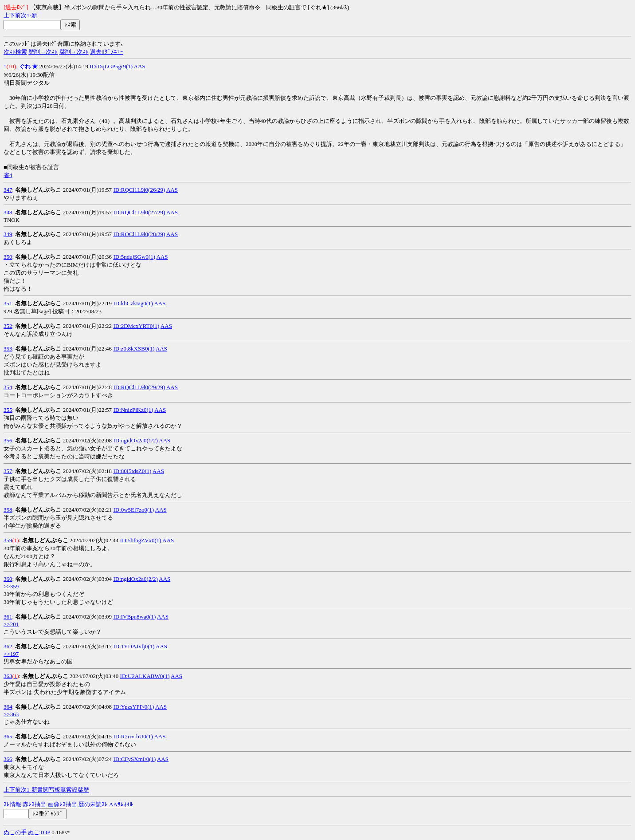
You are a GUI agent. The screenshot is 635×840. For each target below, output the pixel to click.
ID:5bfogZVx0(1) (141, 540)
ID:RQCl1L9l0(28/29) (139, 234)
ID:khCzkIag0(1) (133, 303)
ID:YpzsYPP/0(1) (133, 707)
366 (8, 759)
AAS (140, 66)
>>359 (11, 586)
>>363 (11, 714)
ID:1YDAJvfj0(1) (134, 646)
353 (8, 349)
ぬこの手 (15, 832)
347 (8, 190)
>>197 (11, 654)
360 (8, 579)
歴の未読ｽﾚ (93, 804)
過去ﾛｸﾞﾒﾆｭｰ (107, 52)
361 (8, 617)
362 (8, 646)
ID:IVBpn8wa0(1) (134, 617)
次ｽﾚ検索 (15, 52)
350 (8, 257)
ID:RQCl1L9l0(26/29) (139, 190)
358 (8, 510)
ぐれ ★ (28, 66)
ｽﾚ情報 (12, 804)
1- (29, 15)
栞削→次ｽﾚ (74, 52)
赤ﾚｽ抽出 (34, 804)
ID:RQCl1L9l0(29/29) (139, 387)
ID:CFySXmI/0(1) (134, 759)
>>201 (11, 624)
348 (8, 212)
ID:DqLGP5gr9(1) (111, 66)
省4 (8, 175)
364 (8, 707)
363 (8, 676)
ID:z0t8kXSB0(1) (134, 349)
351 (8, 303)
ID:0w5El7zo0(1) (133, 510)
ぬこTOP (39, 832)
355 (8, 410)
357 (8, 471)
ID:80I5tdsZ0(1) (132, 471)
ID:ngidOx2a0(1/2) (135, 440)
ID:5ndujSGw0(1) (134, 257)
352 (8, 326)
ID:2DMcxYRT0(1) (136, 326)
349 (8, 234)
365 (8, 736)
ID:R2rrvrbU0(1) (133, 736)
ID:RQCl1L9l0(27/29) (139, 212)
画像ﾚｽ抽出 (63, 804)
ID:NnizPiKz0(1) (133, 410)
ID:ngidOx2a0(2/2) (135, 579)
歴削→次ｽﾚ (43, 52)
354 (8, 387)
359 (8, 540)
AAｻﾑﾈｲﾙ (121, 804)
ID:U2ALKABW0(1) (145, 676)
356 (8, 440)
